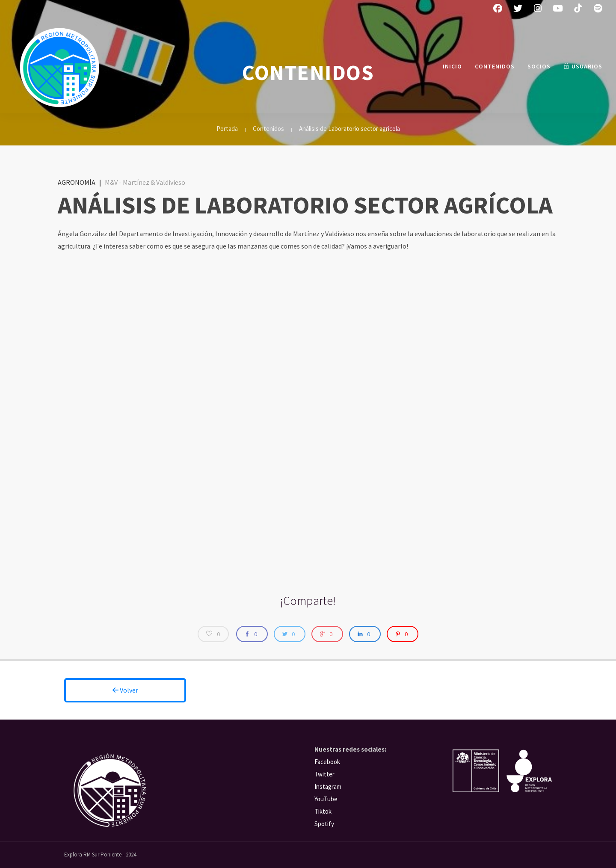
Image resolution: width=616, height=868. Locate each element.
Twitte (323, 774)
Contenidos (495, 66)
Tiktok (323, 811)
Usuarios (583, 66)
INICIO (452, 66)
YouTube (326, 799)
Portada (227, 129)
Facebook (327, 762)
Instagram (328, 787)
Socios (539, 66)
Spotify (324, 824)
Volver (125, 690)
